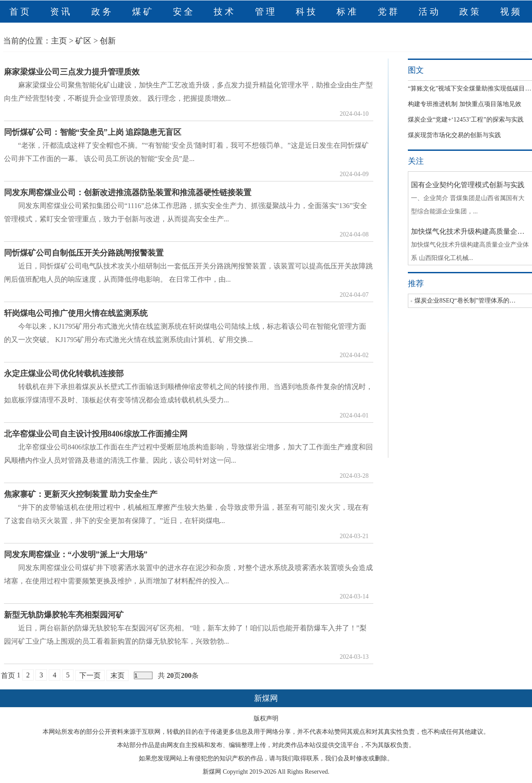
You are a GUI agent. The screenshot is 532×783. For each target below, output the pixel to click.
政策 (470, 12)
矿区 (83, 41)
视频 (511, 12)
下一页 (90, 675)
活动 (430, 12)
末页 (117, 675)
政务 (102, 12)
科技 (307, 12)
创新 (108, 41)
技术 (225, 12)
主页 (59, 41)
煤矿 (143, 12)
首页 (20, 12)
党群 (389, 12)
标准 (348, 12)
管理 (266, 12)
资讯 (61, 12)
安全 (184, 12)
